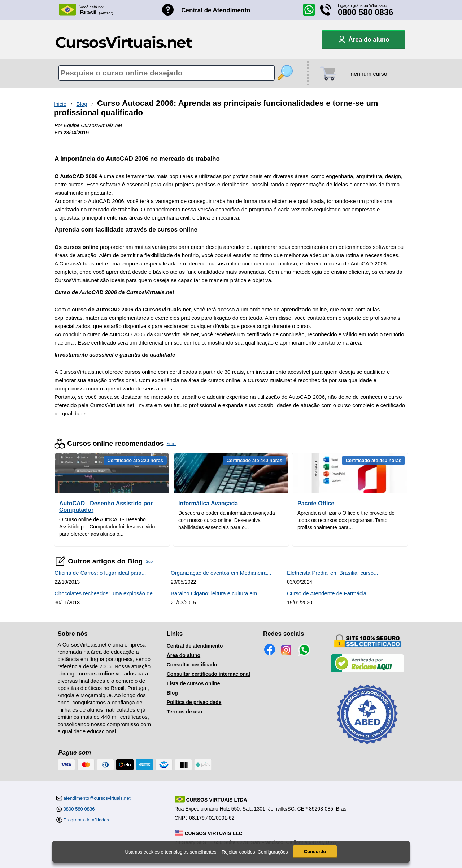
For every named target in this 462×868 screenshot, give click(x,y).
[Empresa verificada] (367, 671)
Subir (171, 444)
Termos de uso (185, 712)
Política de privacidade (194, 702)
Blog (82, 104)
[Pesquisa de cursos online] (167, 73)
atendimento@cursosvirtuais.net (97, 798)
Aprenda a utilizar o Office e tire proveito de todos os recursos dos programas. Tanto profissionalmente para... (346, 520)
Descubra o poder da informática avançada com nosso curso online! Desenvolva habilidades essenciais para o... (227, 520)
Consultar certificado (192, 665)
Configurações (273, 853)
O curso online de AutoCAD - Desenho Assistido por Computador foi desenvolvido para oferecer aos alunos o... (107, 527)
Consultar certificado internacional (208, 674)
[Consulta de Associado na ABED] (367, 747)
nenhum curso (369, 74)
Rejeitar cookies (238, 853)
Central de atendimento (195, 646)
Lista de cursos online (193, 683)
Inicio (60, 104)
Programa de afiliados (86, 820)
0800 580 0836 (366, 12)
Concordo (315, 852)
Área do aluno (184, 655)
